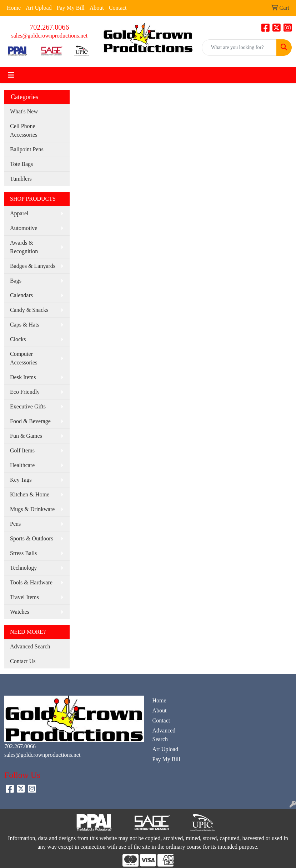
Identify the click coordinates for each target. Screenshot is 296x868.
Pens (15, 524)
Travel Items (24, 597)
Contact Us (23, 661)
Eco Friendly (25, 392)
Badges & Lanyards (33, 266)
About (97, 8)
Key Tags (21, 480)
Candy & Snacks (29, 310)
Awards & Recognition (24, 247)
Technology (23, 568)
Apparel (19, 213)
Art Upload (39, 8)
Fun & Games (26, 436)
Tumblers (21, 179)
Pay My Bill (71, 8)
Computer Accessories (24, 358)
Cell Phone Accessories (24, 130)
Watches (20, 612)
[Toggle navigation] (11, 75)
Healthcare (22, 465)
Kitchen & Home (30, 494)
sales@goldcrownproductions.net (49, 36)
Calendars (21, 295)
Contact (118, 8)
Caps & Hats (25, 325)
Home (14, 8)
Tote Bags (21, 164)
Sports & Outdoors (32, 538)
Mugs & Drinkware (32, 509)
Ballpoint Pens (27, 149)
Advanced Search (30, 646)
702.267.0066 (49, 27)
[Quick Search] (239, 48)
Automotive (24, 228)
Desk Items (23, 377)
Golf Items (22, 450)
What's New (24, 111)
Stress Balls (23, 553)
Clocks (18, 339)
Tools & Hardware (31, 582)
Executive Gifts (28, 406)
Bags (16, 281)
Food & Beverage (30, 421)
